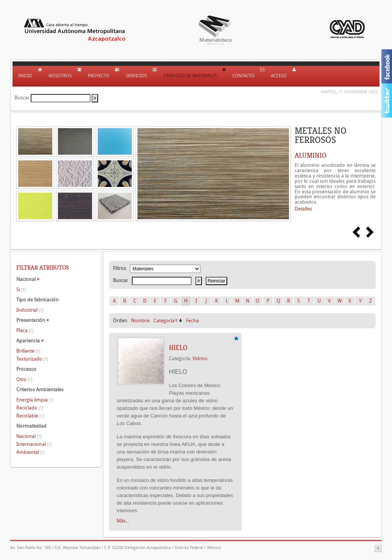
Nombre (140, 321)
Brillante (28, 351)
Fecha (192, 321)
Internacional (34, 444)
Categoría (164, 321)
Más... (123, 521)
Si (21, 289)
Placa (25, 330)
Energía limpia (35, 400)
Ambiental (30, 452)
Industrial (30, 310)
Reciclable (30, 416)
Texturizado (32, 359)
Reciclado (30, 408)
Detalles (303, 209)
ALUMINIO (311, 155)
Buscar (22, 98)
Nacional (29, 436)
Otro (24, 379)
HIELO (178, 348)
